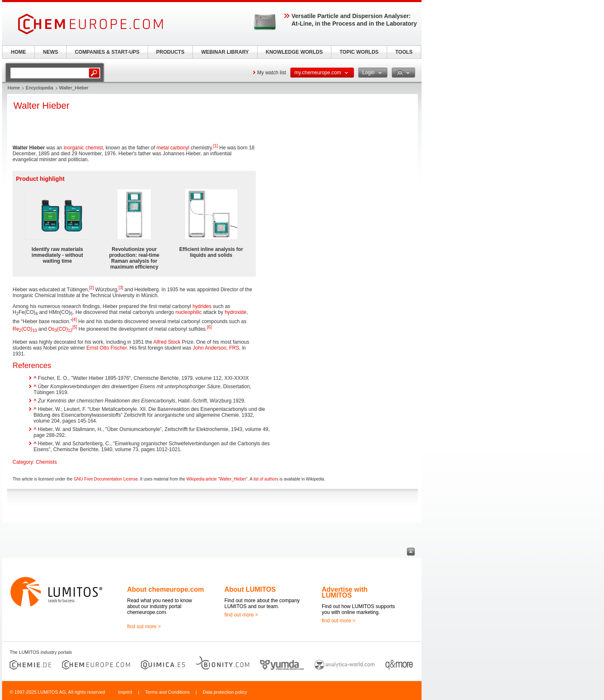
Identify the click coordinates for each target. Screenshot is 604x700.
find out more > (144, 627)
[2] (92, 288)
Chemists (46, 462)
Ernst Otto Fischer (107, 348)
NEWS (51, 52)
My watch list (272, 73)
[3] (121, 288)
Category (23, 462)
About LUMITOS (250, 589)
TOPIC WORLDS (359, 52)
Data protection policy (225, 692)
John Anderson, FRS (216, 348)
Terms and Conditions (167, 692)
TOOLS (404, 52)
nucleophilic (189, 312)
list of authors (266, 479)
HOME (18, 52)
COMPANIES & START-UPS (107, 52)
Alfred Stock (167, 342)
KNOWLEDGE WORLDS (294, 52)
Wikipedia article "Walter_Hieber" (217, 479)
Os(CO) (60, 329)
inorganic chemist (83, 148)
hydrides (202, 306)
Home (14, 88)
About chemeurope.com (165, 589)
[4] (74, 320)
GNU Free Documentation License (106, 479)
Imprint (125, 692)
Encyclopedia (39, 88)
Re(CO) (25, 329)
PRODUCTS (170, 52)
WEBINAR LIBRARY (225, 52)
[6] (209, 327)
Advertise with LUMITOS (345, 592)
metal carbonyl (173, 148)
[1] (215, 146)
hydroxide (236, 312)
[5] (75, 327)
